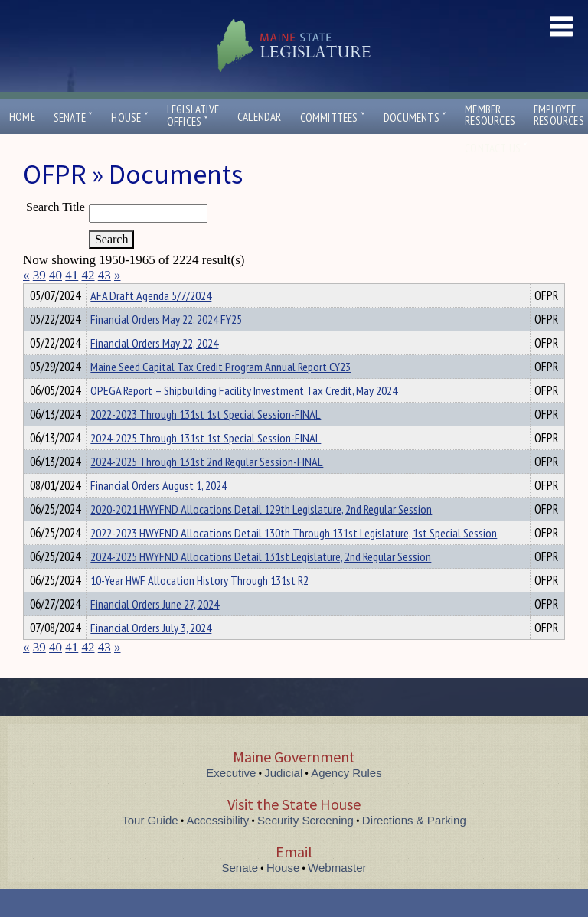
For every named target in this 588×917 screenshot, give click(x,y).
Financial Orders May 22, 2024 (154, 370)
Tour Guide (150, 848)
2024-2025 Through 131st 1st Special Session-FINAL (206, 465)
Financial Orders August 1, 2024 (158, 513)
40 (56, 275)
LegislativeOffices (193, 116)
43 (105, 275)
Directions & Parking (414, 848)
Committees (333, 117)
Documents (415, 117)
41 (72, 275)
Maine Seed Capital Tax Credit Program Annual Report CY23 (220, 394)
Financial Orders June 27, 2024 (155, 631)
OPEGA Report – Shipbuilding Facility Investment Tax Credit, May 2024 (244, 418)
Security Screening (305, 848)
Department (114, 293)
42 (88, 275)
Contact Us (496, 148)
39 (39, 275)
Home (22, 117)
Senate (73, 117)
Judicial (283, 800)
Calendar (260, 117)
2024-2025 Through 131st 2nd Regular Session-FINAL (207, 489)
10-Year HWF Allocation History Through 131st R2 (199, 608)
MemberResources (490, 115)
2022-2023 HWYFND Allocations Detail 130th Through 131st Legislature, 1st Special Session (294, 560)
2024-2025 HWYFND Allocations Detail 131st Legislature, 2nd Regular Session (261, 584)
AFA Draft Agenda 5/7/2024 (151, 323)
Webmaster (337, 895)
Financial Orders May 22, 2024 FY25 (166, 347)
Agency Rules (346, 800)
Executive (231, 800)
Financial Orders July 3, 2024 (151, 655)
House (129, 117)
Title (36, 293)
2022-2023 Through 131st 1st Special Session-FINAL (206, 442)
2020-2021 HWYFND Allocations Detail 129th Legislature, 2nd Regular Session (261, 537)
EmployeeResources (559, 115)
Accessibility (218, 848)
